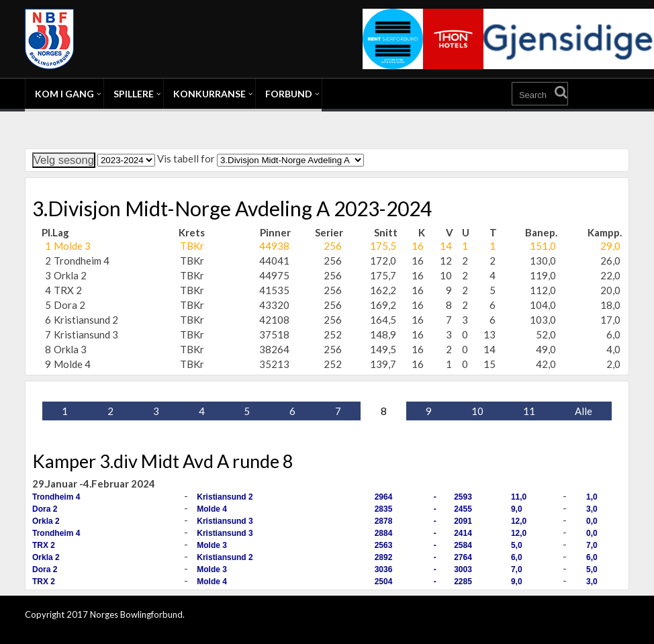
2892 (384, 557)
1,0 (592, 497)
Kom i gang (64, 94)
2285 (463, 582)
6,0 (517, 557)
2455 (463, 509)
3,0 (592, 509)
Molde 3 (212, 545)
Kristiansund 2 (225, 497)
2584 (463, 545)
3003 (463, 569)
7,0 (592, 545)
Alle (583, 411)
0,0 (592, 521)
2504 (384, 582)
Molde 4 (212, 509)
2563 (384, 545)
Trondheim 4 (56, 497)
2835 (384, 509)
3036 (384, 569)
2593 (463, 497)
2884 (384, 533)
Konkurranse (209, 94)
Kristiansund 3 (225, 521)
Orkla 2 (46, 521)
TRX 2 (44, 545)
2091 (463, 521)
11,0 (519, 497)
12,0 (519, 521)
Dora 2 (45, 509)
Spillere (134, 94)
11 (529, 411)
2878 (384, 521)
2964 (384, 497)
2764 (463, 557)
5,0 (517, 545)
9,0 (517, 509)
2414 (463, 533)
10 (477, 411)
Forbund (289, 94)
